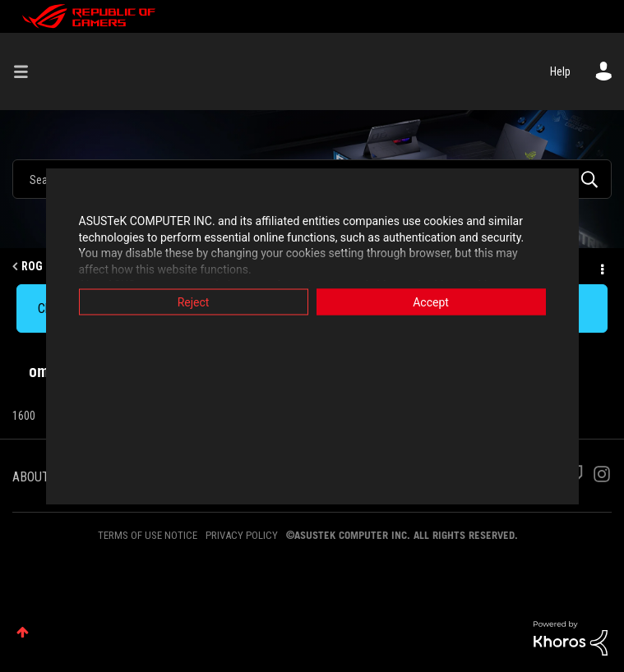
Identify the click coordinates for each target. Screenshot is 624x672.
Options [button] (601, 267)
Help (560, 71)
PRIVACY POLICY (242, 535)
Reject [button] (194, 302)
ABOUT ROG (44, 477)
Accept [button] (431, 302)
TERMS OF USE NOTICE (148, 535)
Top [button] (23, 632)
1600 (24, 416)
